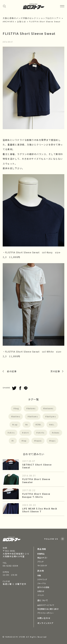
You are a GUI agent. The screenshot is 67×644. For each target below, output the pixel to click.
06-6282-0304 (10, 566)
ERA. (39, 425)
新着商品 (41, 554)
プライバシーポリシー (46, 613)
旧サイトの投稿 (43, 587)
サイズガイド (42, 566)
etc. (53, 425)
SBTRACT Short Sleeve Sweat (37, 466)
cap (16, 425)
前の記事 (12, 371)
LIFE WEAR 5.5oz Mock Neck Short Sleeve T (40, 510)
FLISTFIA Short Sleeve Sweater (36, 481)
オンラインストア (45, 623)
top (25, 441)
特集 (39, 575)
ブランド (40, 562)
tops (53, 441)
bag (17, 408)
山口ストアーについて (46, 605)
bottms (16, 416)
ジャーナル (42, 583)
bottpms (51, 416)
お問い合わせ (44, 618)
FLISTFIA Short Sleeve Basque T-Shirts (36, 495)
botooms (49, 408)
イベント (41, 595)
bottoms (33, 416)
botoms (32, 408)
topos (39, 441)
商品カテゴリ (42, 558)
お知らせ (41, 591)
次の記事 (55, 371)
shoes (56, 433)
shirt (26, 433)
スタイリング (42, 579)
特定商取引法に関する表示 (48, 609)
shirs (12, 433)
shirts (41, 433)
